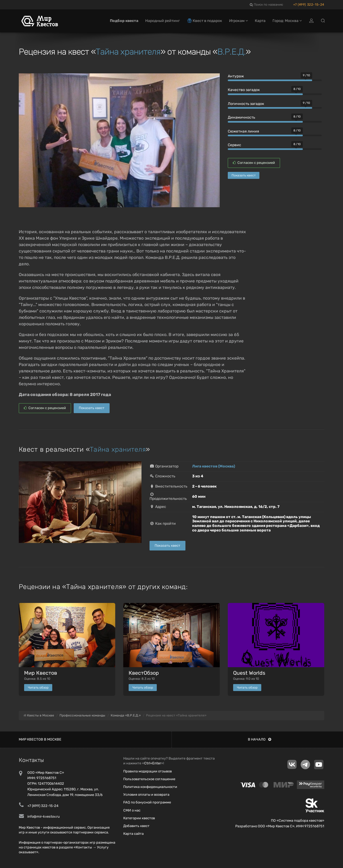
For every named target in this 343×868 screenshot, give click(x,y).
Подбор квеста (124, 21)
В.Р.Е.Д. (232, 52)
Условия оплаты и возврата (146, 795)
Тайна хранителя (128, 52)
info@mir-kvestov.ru (44, 816)
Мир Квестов (41, 673)
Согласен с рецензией (254, 163)
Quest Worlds (249, 673)
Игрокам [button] (238, 21)
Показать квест (244, 175)
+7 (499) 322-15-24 (309, 5)
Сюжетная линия (243, 131)
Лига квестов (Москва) (214, 466)
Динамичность (241, 117)
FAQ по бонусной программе (147, 802)
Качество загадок (244, 90)
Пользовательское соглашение (149, 779)
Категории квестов (139, 818)
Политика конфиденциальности (150, 787)
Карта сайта (133, 834)
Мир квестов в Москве (40, 739)
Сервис (234, 145)
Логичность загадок (246, 104)
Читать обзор (38, 688)
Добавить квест (136, 826)
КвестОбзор (144, 673)
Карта (260, 21)
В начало (260, 739)
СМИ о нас (132, 810)
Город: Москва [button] (287, 21)
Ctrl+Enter (153, 763)
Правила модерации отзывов (148, 771)
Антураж (236, 76)
